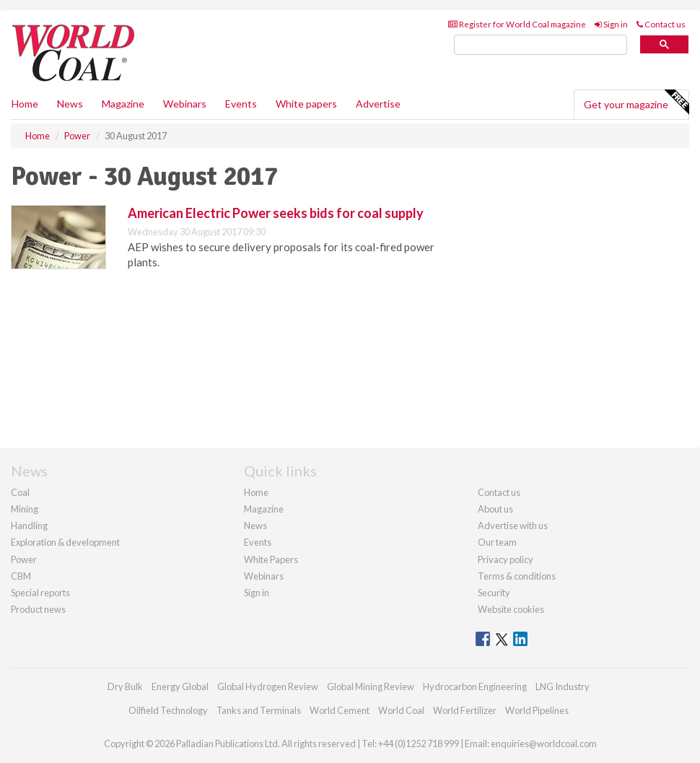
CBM (21, 576)
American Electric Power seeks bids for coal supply (276, 213)
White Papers (271, 559)
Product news (38, 609)
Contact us (661, 24)
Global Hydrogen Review (268, 686)
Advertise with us (513, 526)
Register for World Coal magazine (517, 24)
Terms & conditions (517, 576)
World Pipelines (537, 710)
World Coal (401, 710)
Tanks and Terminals (259, 710)
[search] (541, 45)
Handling (29, 526)
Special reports (40, 593)
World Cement (340, 710)
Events (241, 104)
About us (495, 509)
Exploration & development (65, 542)
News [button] (70, 104)
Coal (20, 492)
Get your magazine (636, 103)
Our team (497, 542)
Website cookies (511, 609)
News (255, 526)
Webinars (185, 104)
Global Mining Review (371, 686)
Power (24, 559)
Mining (25, 509)
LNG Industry (563, 686)
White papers (306, 104)
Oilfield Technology (168, 710)
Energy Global (180, 686)
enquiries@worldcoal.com (544, 744)
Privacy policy (506, 559)
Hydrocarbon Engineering (475, 686)
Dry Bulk (125, 686)
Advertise (378, 104)
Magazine (123, 104)
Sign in (611, 24)
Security (494, 593)
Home (25, 104)
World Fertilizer (465, 710)
